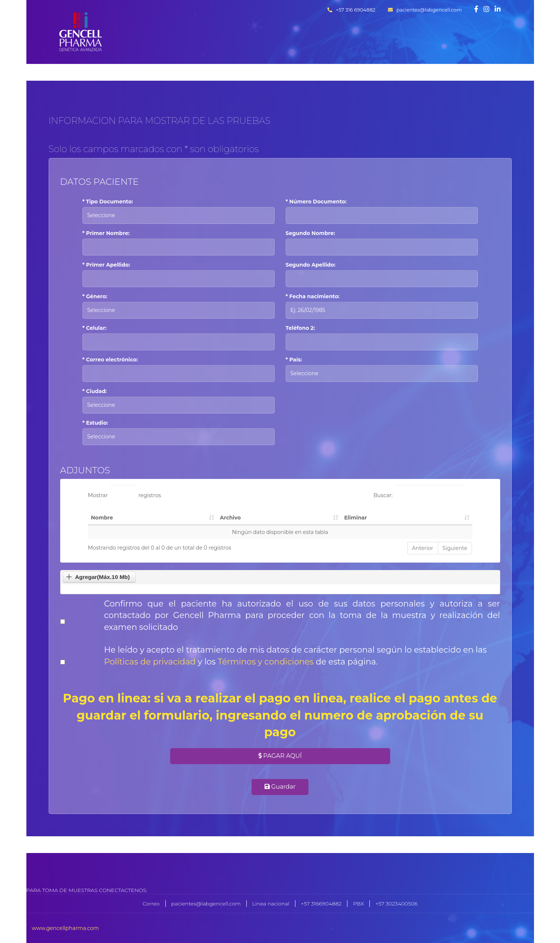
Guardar (280, 787)
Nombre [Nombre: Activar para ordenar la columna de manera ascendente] (102, 518)
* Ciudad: (95, 391)
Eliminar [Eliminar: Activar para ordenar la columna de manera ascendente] (355, 518)
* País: (294, 360)
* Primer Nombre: (106, 233)
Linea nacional (271, 904)
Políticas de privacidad (151, 662)
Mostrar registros (125, 493)
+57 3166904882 (321, 904)
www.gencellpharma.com (65, 928)
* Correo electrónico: (110, 360)
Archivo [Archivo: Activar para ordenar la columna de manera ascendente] (230, 518)
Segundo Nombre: (310, 233)
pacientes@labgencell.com (425, 10)
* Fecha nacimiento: (313, 296)
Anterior (423, 548)
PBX (358, 904)
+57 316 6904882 (351, 10)
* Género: (95, 296)
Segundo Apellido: (311, 265)
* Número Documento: (316, 202)
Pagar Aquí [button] (280, 756)
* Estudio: (95, 423)
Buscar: (419, 493)
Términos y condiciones (266, 662)
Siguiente (455, 548)
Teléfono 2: (300, 328)
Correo (151, 904)
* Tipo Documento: (108, 202)
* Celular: (95, 328)
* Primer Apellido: (106, 265)
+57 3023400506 (396, 904)
